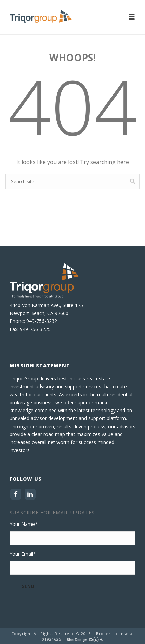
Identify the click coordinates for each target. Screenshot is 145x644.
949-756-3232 (42, 321)
